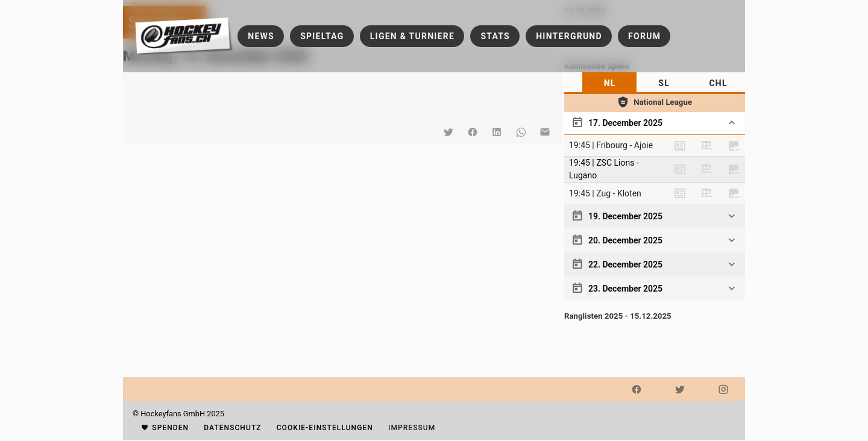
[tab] (609, 83)
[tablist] (655, 83)
